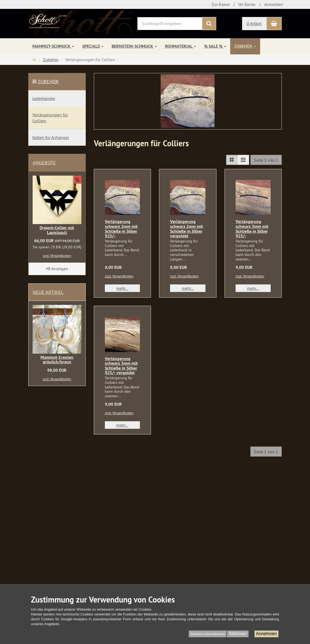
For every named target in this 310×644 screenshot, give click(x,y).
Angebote (44, 163)
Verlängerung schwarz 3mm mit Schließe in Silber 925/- (252, 229)
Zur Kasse (221, 4)
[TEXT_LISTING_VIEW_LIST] (232, 160)
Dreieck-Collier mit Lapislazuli (57, 230)
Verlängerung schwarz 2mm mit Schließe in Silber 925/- (121, 229)
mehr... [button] (122, 288)
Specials (93, 46)
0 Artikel (254, 23)
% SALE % (215, 46)
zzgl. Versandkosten (119, 276)
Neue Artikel (48, 292)
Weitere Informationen (208, 634)
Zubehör (245, 46)
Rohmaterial (180, 46)
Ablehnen (238, 634)
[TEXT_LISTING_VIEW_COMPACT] (243, 160)
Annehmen (266, 634)
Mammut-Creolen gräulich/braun (57, 360)
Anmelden (274, 4)
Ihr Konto (247, 4)
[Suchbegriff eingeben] (170, 24)
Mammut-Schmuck (53, 46)
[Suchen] (209, 24)
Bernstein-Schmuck (134, 46)
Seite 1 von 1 (266, 160)
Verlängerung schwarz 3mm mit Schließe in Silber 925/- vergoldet (121, 366)
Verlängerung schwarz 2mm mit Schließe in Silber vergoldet (187, 229)
